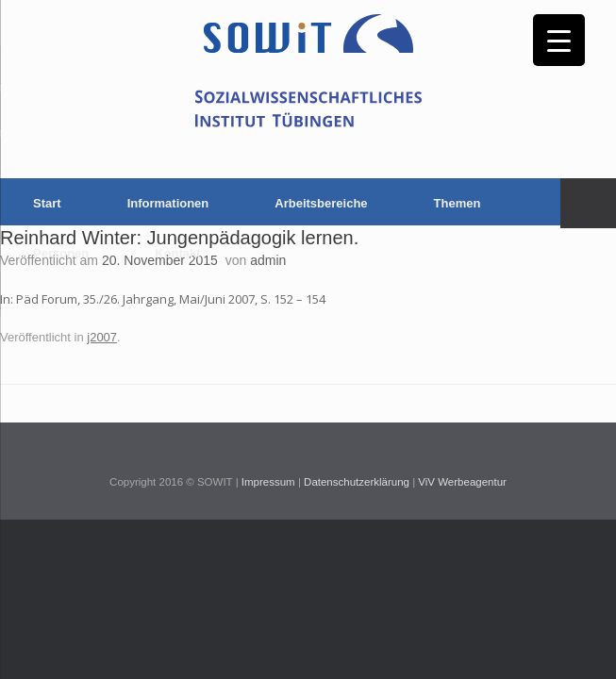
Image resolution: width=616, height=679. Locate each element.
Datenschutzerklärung (357, 482)
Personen (61, 253)
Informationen (168, 203)
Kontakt (177, 253)
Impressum (268, 482)
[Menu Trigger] (559, 40)
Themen (458, 203)
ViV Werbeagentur (462, 482)
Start (47, 203)
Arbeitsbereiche (321, 203)
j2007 (102, 337)
